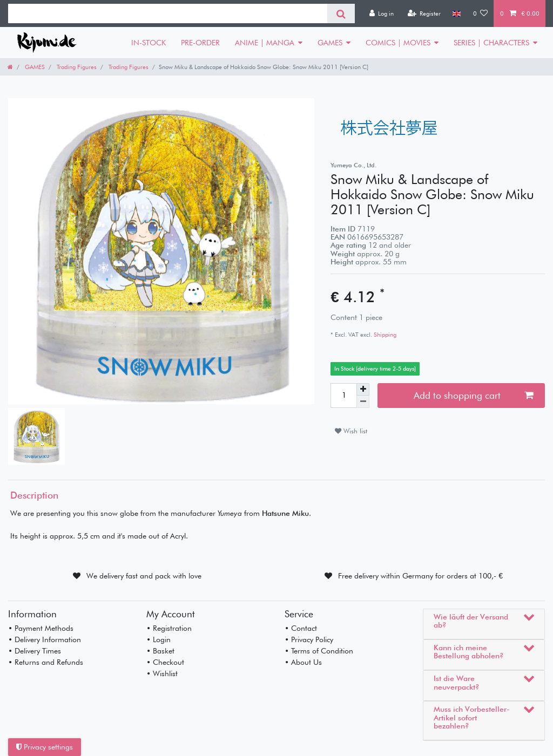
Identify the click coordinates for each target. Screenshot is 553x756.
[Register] (424, 13)
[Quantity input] (343, 396)
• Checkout (165, 662)
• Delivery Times (35, 651)
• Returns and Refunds (46, 662)
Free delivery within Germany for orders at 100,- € (420, 576)
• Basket (160, 651)
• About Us (303, 662)
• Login (159, 639)
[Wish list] (481, 13)
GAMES (330, 43)
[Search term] (168, 13)
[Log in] (381, 13)
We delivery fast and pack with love (144, 576)
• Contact (301, 628)
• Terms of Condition (319, 651)
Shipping (384, 335)
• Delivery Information (45, 639)
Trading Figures (76, 67)
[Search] (341, 13)
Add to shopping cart (473, 395)
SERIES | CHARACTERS (491, 43)
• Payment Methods (41, 628)
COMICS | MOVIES (398, 43)
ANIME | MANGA (265, 43)
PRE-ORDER (200, 43)
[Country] (457, 13)
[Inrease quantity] (363, 390)
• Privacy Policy (309, 639)
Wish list (351, 431)
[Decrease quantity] (363, 402)
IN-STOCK (149, 43)
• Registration (169, 628)
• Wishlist (162, 673)
